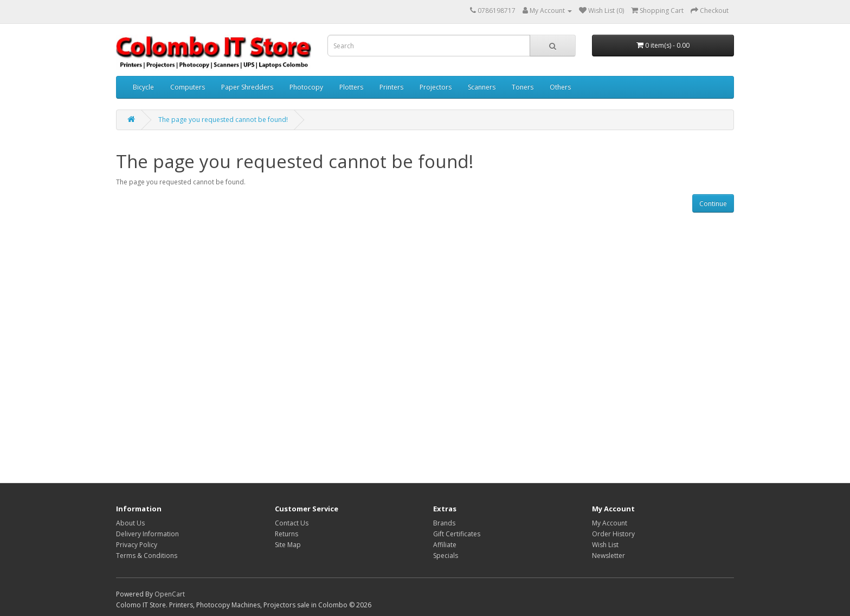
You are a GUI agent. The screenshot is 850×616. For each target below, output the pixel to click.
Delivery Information (147, 534)
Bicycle (143, 87)
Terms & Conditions (147, 556)
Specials (446, 556)
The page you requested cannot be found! (223, 120)
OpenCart (170, 594)
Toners (523, 87)
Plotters (351, 87)
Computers (188, 87)
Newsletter (608, 556)
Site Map (288, 545)
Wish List (605, 545)
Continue (713, 204)
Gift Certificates (457, 534)
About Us (130, 523)
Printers (391, 87)
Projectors (436, 87)
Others (560, 87)
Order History (613, 534)
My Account (610, 523)
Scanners (482, 87)
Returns (286, 534)
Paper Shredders (247, 87)
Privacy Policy (137, 545)
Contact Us (292, 523)
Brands (444, 523)
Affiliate (445, 545)
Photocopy (306, 87)
